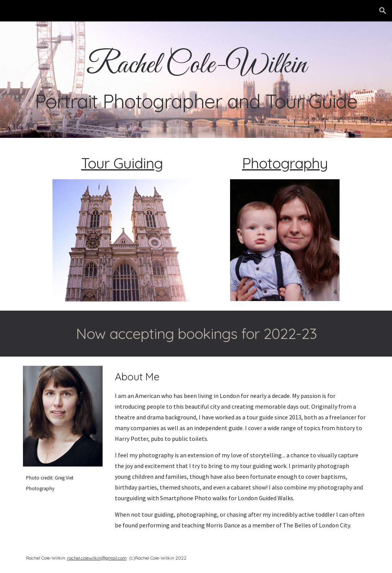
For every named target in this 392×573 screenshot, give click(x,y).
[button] (383, 11)
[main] (196, 79)
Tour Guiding (122, 163)
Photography (285, 163)
